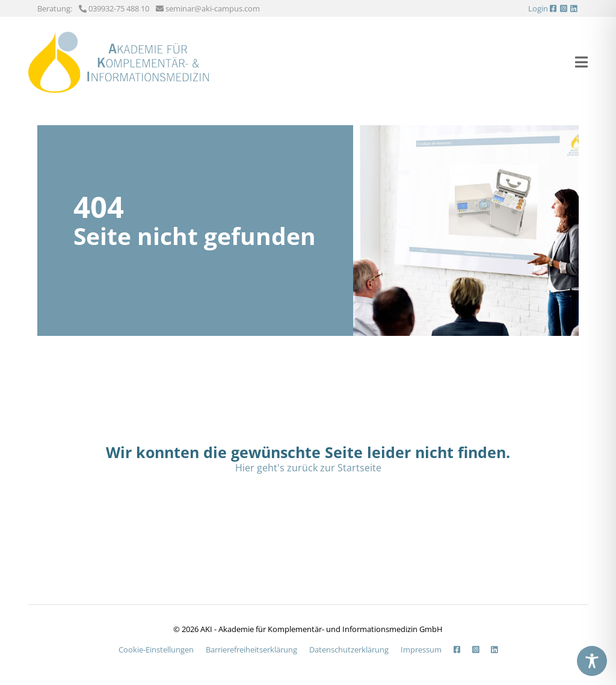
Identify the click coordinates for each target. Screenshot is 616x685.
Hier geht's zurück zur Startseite (308, 468)
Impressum (421, 649)
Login (538, 8)
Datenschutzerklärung (349, 649)
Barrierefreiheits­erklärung (251, 649)
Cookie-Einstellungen (156, 649)
